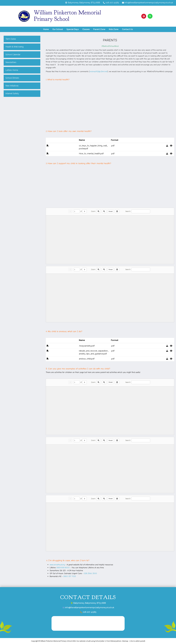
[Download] (117, 211)
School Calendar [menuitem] (13, 55)
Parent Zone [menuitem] (99, 29)
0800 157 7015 (70, 576)
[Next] (85, 211)
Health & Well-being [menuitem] (14, 47)
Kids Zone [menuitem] (114, 29)
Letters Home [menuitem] (12, 70)
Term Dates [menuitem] (11, 39)
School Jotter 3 (100, 641)
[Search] (141, 211)
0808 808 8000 (63, 568)
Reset (111, 211)
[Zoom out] (104, 211)
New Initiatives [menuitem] (12, 86)
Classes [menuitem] (86, 29)
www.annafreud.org (57, 565)
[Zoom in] (99, 211)
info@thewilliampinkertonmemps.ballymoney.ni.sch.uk (149, 3)
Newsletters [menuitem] (11, 62)
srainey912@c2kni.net (99, 72)
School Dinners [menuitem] (12, 78)
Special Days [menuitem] (73, 29)
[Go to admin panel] (138, 641)
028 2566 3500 (90, 573)
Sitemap (125, 641)
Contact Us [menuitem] (127, 29)
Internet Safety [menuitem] (12, 94)
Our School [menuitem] (58, 29)
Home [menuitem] (46, 29)
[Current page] (77, 211)
